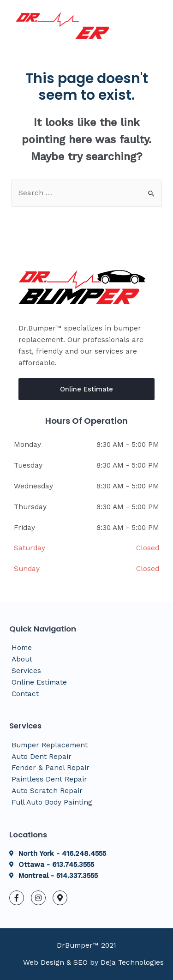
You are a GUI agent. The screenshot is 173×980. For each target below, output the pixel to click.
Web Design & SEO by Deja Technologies (93, 962)
